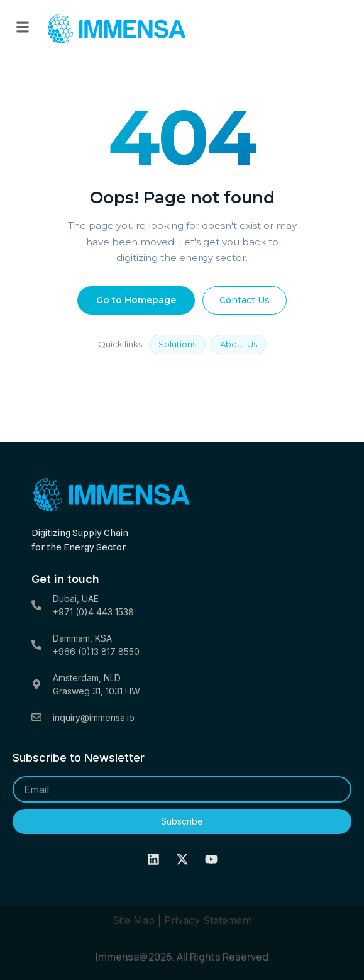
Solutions (177, 344)
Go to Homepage (136, 300)
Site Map (134, 920)
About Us (239, 344)
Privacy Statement (208, 920)
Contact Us (245, 300)
